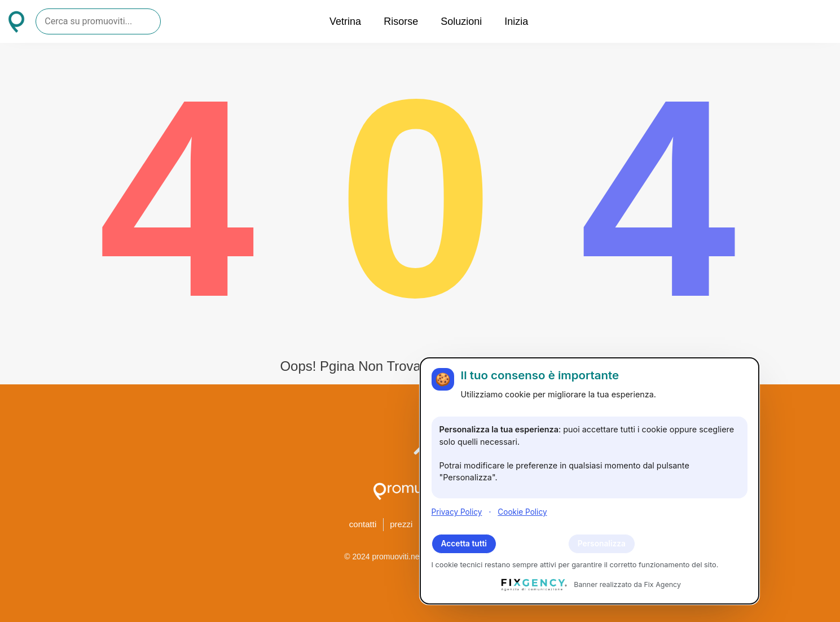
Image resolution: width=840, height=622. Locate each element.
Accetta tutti (464, 544)
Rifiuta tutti (532, 544)
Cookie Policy (522, 512)
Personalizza (602, 544)
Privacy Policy (457, 512)
